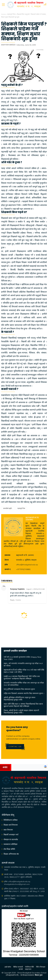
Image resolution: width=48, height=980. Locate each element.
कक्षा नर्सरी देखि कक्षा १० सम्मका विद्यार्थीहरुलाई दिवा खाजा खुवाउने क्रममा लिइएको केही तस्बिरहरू (23, 705)
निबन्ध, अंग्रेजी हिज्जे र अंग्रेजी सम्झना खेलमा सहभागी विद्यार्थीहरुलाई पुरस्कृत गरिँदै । (21, 712)
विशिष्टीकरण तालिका (11, 820)
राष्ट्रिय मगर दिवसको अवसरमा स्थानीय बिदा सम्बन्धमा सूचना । (24, 693)
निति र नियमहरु (41, 967)
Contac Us (15, 746)
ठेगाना (7, 560)
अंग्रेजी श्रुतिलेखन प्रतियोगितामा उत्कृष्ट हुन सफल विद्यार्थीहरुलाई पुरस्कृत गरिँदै (19, 699)
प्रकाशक (7, 555)
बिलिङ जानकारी (18, 967)
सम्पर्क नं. (8, 569)
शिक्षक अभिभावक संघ (11, 854)
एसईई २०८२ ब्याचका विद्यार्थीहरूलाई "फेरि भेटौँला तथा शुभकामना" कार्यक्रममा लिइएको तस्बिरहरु (22, 677)
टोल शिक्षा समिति (9, 849)
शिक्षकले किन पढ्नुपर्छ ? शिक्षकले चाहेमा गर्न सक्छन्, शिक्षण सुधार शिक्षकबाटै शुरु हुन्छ (24, 32)
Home (3, 14)
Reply (12, 600)
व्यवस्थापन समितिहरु (10, 844)
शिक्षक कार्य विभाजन (11, 825)
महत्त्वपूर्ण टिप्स (11, 14)
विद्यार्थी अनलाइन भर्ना (11, 835)
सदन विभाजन (8, 830)
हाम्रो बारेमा (8, 967)
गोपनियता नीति (29, 967)
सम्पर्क (21, 969)
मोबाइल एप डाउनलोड (11, 839)
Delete (18, 600)
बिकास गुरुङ (39, 975)
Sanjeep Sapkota (17, 589)
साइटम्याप (28, 969)
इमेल (6, 565)
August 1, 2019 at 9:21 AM (35, 589)
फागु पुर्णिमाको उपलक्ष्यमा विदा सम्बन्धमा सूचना (19, 689)
